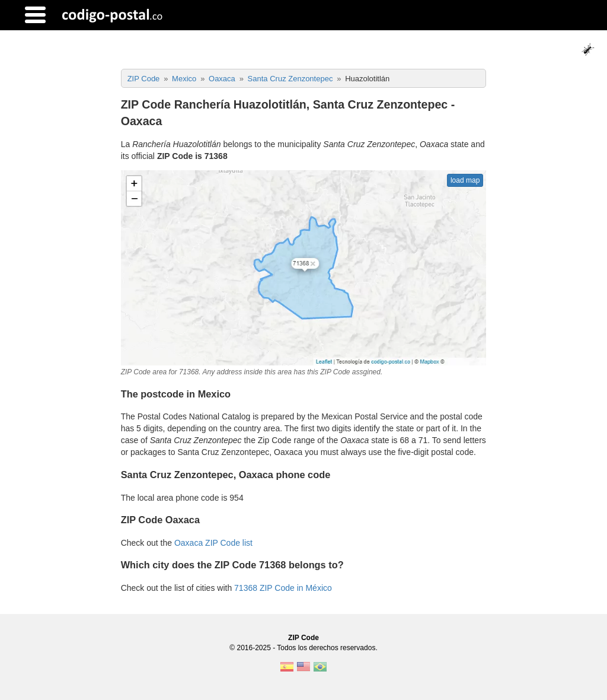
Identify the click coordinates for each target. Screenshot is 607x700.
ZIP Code (303, 638)
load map (465, 180)
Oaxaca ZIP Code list (213, 543)
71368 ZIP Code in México (283, 588)
